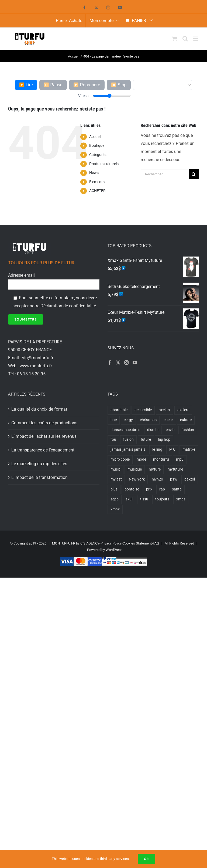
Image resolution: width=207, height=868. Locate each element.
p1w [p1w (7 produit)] (174, 479)
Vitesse (84, 96)
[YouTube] (135, 362)
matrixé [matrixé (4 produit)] (189, 449)
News (94, 173)
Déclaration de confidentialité (68, 306)
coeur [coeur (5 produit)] (168, 420)
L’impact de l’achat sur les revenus (44, 436)
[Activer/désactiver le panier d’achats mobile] (174, 39)
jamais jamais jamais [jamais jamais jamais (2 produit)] (128, 449)
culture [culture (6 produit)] (186, 420)
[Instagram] (126, 362)
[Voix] (163, 85)
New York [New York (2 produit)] (137, 479)
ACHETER (97, 191)
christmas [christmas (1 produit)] (148, 420)
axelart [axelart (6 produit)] (165, 410)
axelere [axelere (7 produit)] (183, 410)
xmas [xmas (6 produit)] (181, 499)
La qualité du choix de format (39, 409)
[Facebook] (110, 362)
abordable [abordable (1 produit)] (119, 410)
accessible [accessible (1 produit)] (143, 410)
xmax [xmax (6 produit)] (115, 509)
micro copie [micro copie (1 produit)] (120, 459)
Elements (97, 182)
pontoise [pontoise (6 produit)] (132, 489)
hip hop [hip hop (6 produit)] (164, 440)
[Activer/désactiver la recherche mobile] (185, 39)
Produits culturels (104, 164)
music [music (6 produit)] (115, 469)
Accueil (95, 137)
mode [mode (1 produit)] (141, 459)
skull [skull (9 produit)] (129, 499)
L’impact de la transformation (39, 477)
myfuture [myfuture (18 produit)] (175, 469)
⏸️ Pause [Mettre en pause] (53, 85)
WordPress (114, 550)
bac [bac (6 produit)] (114, 420)
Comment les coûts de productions (44, 423)
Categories (98, 155)
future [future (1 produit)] (146, 440)
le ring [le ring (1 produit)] (157, 449)
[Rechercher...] (165, 174)
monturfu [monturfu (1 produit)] (161, 459)
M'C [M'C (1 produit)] (172, 449)
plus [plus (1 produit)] (114, 489)
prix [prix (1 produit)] (149, 489)
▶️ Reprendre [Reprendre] (87, 85)
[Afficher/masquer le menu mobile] (196, 39)
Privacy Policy (111, 543)
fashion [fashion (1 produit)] (188, 430)
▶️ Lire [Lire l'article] (26, 85)
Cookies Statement (137, 543)
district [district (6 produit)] (153, 430)
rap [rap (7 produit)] (162, 489)
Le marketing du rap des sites (39, 464)
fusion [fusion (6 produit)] (128, 440)
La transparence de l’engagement (43, 450)
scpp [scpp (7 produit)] (115, 499)
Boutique (97, 145)
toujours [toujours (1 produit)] (162, 499)
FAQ (156, 543)
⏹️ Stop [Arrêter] (119, 85)
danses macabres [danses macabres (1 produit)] (125, 430)
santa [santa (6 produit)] (177, 489)
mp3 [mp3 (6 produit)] (180, 459)
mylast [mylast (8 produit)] (116, 479)
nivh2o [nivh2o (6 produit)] (157, 479)
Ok (146, 859)
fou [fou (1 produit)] (113, 440)
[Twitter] (118, 362)
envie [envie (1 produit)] (170, 430)
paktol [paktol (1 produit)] (190, 479)
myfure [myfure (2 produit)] (155, 469)
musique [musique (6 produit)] (135, 469)
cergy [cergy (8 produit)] (128, 420)
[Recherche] (194, 174)
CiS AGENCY (90, 543)
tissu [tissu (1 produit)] (144, 499)
